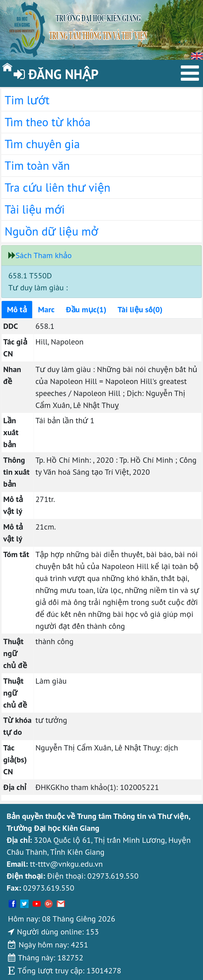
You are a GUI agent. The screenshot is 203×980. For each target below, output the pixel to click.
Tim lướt (27, 100)
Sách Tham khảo (44, 255)
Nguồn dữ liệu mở (51, 231)
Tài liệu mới (35, 209)
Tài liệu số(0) (140, 309)
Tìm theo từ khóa (48, 122)
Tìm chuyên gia (42, 144)
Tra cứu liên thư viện (58, 187)
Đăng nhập (56, 74)
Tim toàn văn (37, 165)
